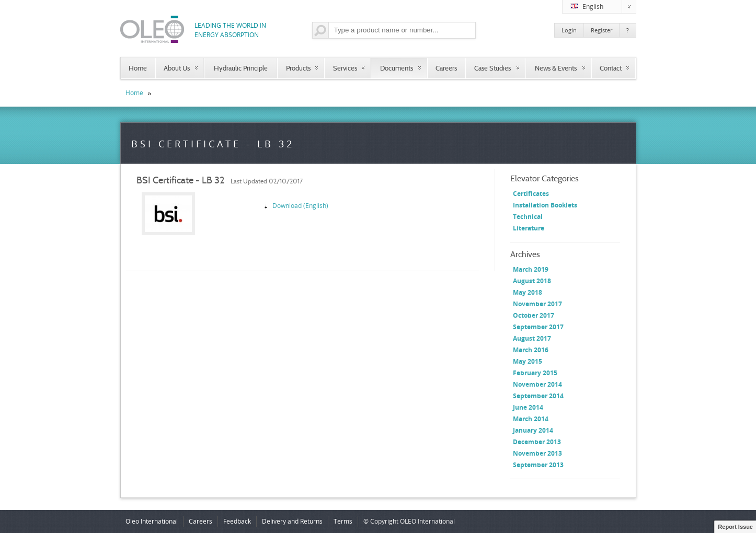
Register (602, 30)
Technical (528, 217)
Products (298, 68)
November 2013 (537, 453)
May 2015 (528, 361)
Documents (397, 68)
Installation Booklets (545, 205)
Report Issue (735, 527)
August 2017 (532, 338)
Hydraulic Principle (241, 68)
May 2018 (528, 292)
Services (345, 68)
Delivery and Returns (292, 521)
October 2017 (534, 315)
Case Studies (492, 68)
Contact (611, 68)
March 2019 (531, 269)
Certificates (531, 194)
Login (569, 30)
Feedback (237, 521)
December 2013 (537, 442)
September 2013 (538, 465)
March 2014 (531, 419)
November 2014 (537, 384)
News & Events (556, 68)
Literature (529, 228)
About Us (177, 68)
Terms (343, 521)
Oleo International (152, 521)
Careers (446, 68)
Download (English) (300, 206)
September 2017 (538, 327)
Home (138, 68)
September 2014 (538, 396)
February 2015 (535, 373)
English (603, 7)
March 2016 (531, 350)
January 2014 (533, 430)
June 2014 (528, 407)
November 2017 (537, 304)
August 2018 (532, 281)
